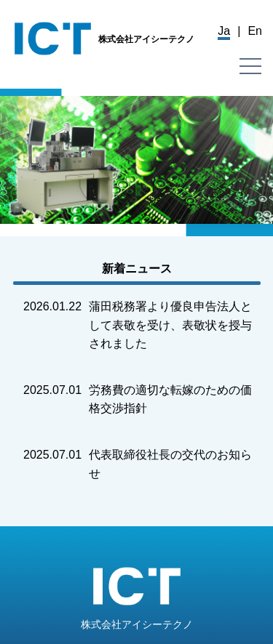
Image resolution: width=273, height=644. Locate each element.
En (255, 31)
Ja (224, 31)
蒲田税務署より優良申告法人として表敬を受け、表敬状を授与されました (170, 325)
